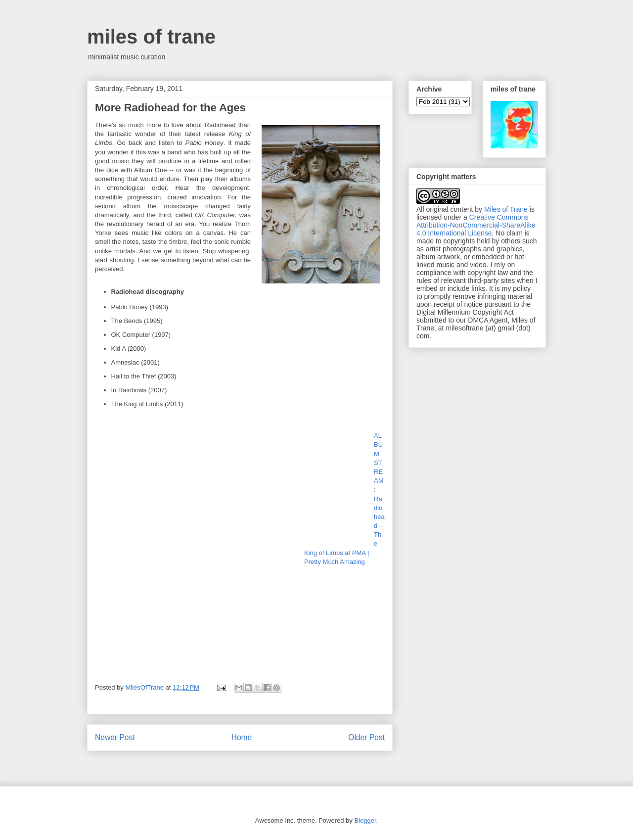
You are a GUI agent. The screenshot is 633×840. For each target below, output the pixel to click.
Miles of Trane (506, 209)
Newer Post (115, 737)
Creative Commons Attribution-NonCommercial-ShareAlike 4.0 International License (476, 225)
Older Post (366, 737)
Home (242, 737)
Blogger (365, 820)
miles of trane (151, 37)
